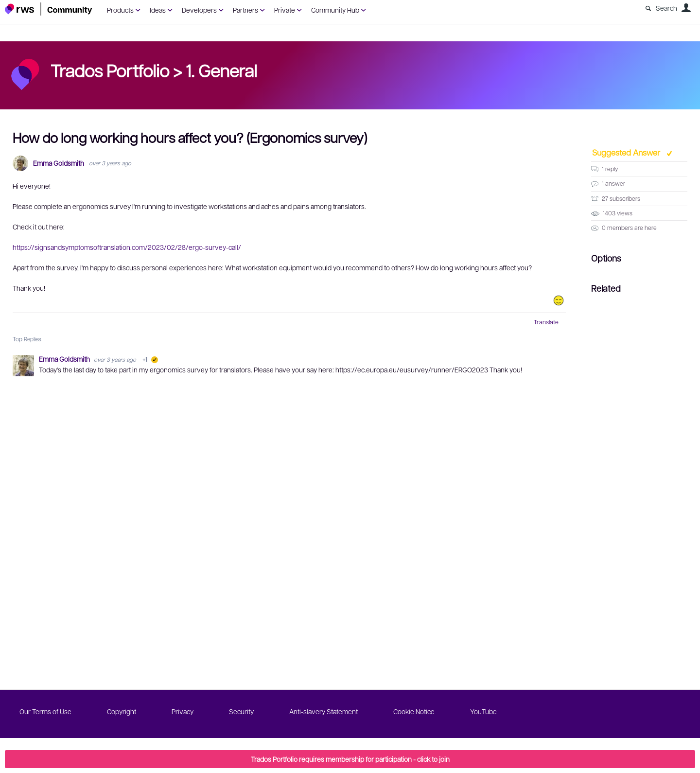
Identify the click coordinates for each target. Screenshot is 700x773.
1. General (221, 70)
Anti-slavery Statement (324, 711)
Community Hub (335, 10)
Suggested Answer (627, 152)
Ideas (158, 10)
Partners (245, 10)
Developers (199, 10)
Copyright (122, 711)
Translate (546, 322)
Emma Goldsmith (59, 163)
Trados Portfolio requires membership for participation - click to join (350, 759)
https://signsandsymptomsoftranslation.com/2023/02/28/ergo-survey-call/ (127, 247)
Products (120, 10)
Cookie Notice (414, 711)
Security (241, 711)
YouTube (483, 711)
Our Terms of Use (45, 711)
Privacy (183, 711)
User (686, 8)
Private (285, 10)
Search (666, 8)
